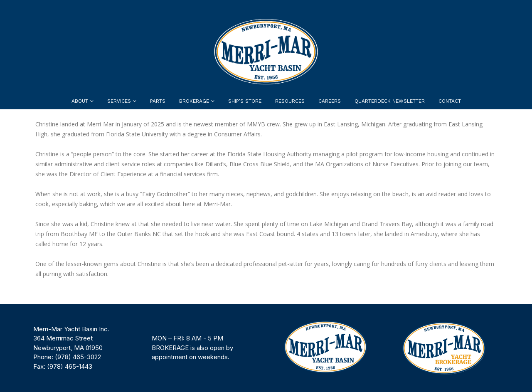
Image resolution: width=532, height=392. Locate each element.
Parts (158, 101)
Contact (450, 101)
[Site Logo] (266, 52)
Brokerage (194, 101)
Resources (290, 101)
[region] (266, 348)
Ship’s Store (245, 101)
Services (119, 101)
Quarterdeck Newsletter (390, 101)
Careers (330, 101)
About (80, 101)
